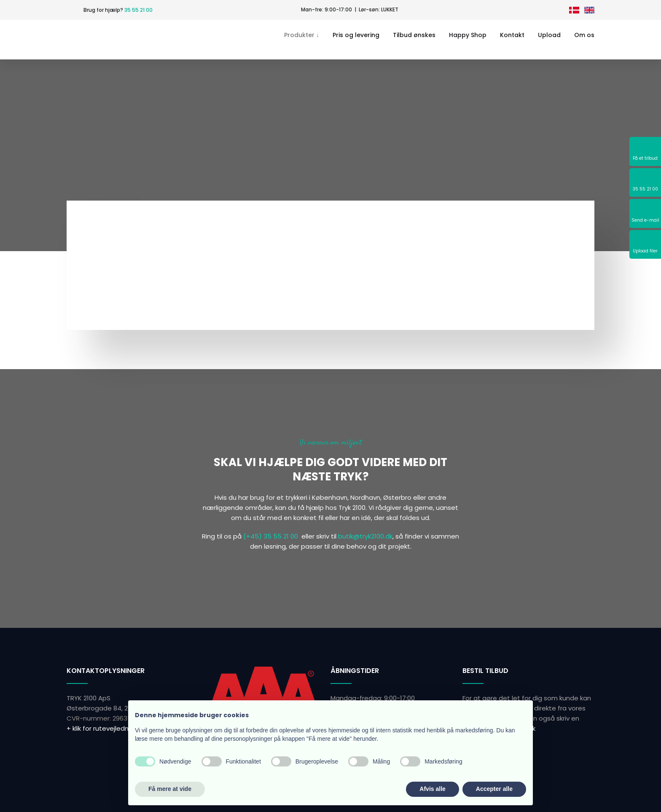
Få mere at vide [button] (170, 789)
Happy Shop (468, 35)
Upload (549, 35)
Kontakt (512, 35)
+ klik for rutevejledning (102, 728)
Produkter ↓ (302, 35)
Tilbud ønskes (414, 35)
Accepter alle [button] (494, 789)
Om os (584, 35)
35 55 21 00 (138, 10)
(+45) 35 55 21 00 (271, 536)
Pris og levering (356, 35)
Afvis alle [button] (432, 789)
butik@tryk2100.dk (365, 536)
